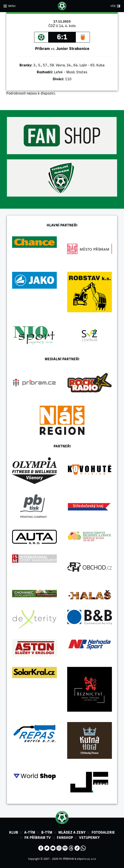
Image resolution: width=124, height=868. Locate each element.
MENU (12, 6)
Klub (14, 832)
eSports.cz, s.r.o (86, 859)
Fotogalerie (103, 832)
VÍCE (113, 6)
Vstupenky (89, 838)
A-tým (30, 832)
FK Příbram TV (38, 838)
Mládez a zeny (72, 832)
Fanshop (65, 838)
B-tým (47, 832)
